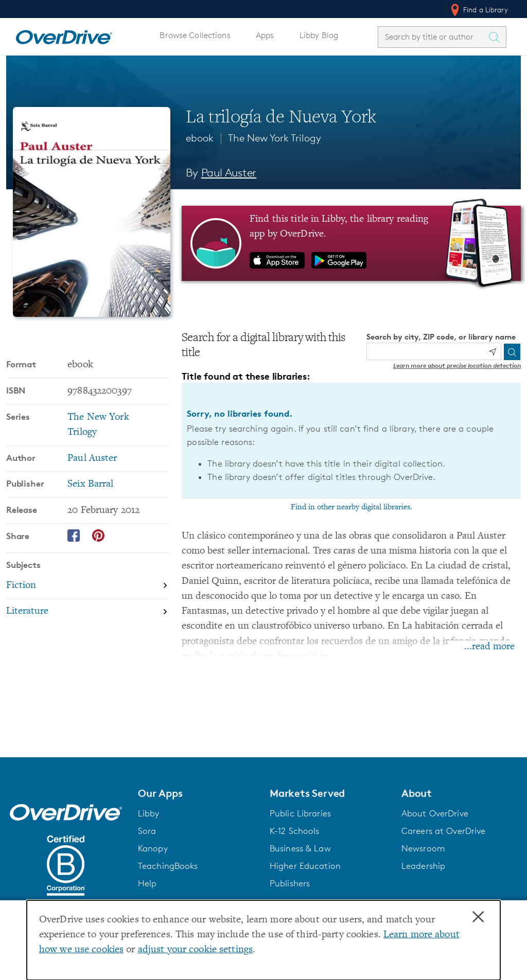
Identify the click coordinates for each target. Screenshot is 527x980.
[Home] (64, 35)
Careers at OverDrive (443, 831)
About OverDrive (435, 813)
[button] (198, 793)
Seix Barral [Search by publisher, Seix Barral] (90, 484)
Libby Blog (319, 35)
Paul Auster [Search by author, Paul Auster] (229, 173)
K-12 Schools (294, 831)
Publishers (290, 883)
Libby (149, 813)
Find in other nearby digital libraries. (352, 507)
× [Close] (478, 917)
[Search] (512, 352)
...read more (489, 647)
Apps (265, 35)
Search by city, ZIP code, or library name (441, 337)
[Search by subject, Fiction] (88, 586)
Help (147, 883)
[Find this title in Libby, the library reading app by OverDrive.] (351, 243)
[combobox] (433, 37)
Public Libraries (300, 813)
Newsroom (423, 848)
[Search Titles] (497, 37)
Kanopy (153, 848)
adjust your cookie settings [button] (195, 950)
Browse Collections (195, 35)
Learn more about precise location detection (457, 366)
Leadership (423, 866)
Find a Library (478, 10)
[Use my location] (493, 352)
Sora (147, 831)
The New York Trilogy (275, 138)
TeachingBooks (168, 866)
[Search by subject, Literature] (88, 612)
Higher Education (305, 866)
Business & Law (300, 848)
